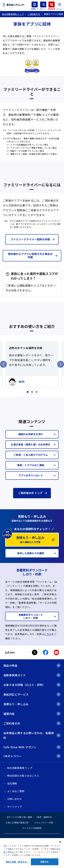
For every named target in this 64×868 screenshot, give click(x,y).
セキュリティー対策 (44, 822)
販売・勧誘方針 (45, 817)
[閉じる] (60, 845)
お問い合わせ (15, 799)
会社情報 (12, 783)
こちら (48, 634)
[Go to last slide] (3, 364)
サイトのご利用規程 (32, 828)
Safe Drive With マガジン (20, 747)
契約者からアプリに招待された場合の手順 (30, 255)
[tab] (28, 392)
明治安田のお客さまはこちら (23, 776)
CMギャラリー (13, 756)
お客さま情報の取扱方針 (17, 822)
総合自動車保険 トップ (20, 768)
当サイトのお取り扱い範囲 (19, 817)
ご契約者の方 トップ (30, 493)
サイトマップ (15, 807)
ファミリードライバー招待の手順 (30, 239)
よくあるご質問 (16, 791)
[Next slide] (61, 364)
